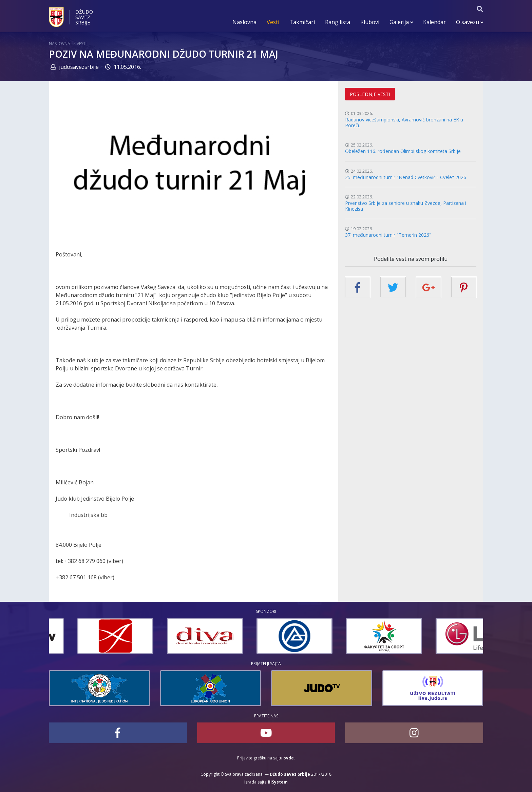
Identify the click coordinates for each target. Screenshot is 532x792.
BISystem (278, 782)
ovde (289, 758)
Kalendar (434, 22)
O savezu (470, 22)
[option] (87, 636)
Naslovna (244, 22)
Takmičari (302, 22)
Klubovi (370, 22)
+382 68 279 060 (85, 561)
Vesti (273, 22)
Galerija (401, 22)
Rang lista (338, 22)
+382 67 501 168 (76, 577)
